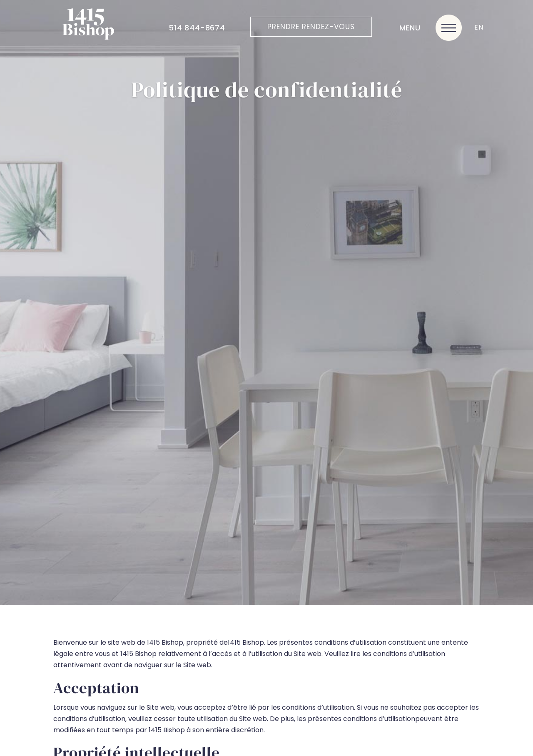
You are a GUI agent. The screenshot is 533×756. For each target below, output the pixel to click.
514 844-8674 (197, 28)
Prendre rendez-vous (311, 27)
